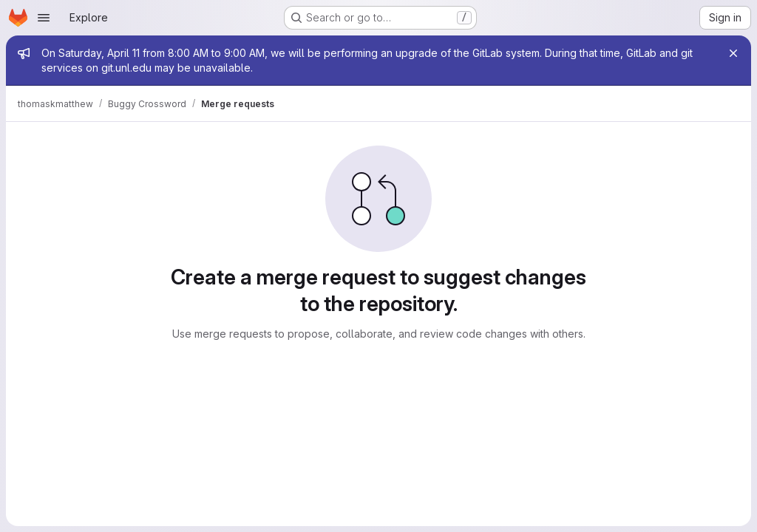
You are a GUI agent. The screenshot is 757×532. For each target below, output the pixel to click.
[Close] (733, 53)
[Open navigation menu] (44, 18)
